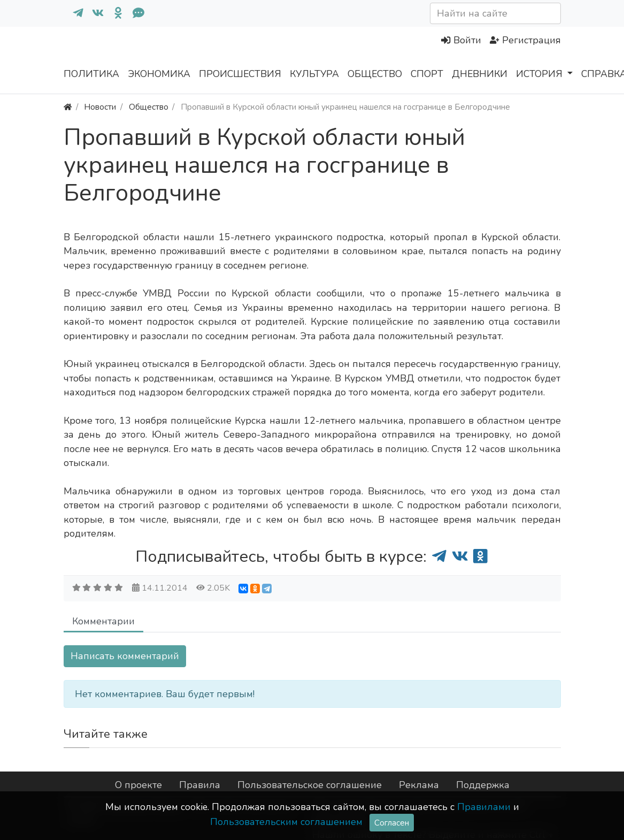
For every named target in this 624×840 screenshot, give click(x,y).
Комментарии (103, 621)
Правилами (484, 807)
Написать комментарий (125, 656)
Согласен (392, 823)
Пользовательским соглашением (286, 822)
